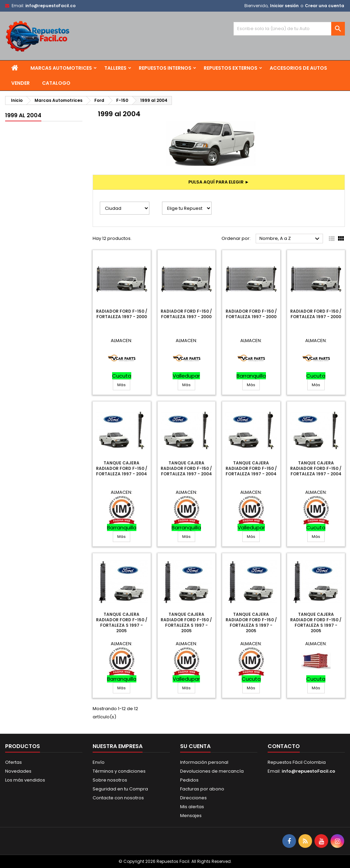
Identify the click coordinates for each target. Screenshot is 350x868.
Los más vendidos (25, 780)
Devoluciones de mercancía (212, 771)
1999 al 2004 (23, 115)
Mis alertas (192, 807)
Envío (99, 762)
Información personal (204, 762)
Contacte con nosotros (118, 798)
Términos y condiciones (119, 771)
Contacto (284, 746)
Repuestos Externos (231, 68)
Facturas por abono (202, 789)
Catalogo (56, 83)
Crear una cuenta (325, 6)
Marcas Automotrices (61, 68)
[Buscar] (289, 29)
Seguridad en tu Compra (120, 789)
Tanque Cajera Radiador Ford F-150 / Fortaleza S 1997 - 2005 (122, 622)
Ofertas (14, 762)
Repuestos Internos (165, 68)
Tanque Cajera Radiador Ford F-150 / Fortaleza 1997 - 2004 (122, 468)
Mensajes (191, 816)
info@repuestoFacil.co (50, 6)
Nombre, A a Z (290, 239)
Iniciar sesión (284, 6)
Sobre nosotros (110, 780)
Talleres (115, 68)
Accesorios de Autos (298, 68)
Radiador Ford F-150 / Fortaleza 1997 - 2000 (122, 314)
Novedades (18, 771)
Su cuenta (195, 746)
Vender (21, 83)
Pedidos (189, 780)
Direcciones (193, 798)
